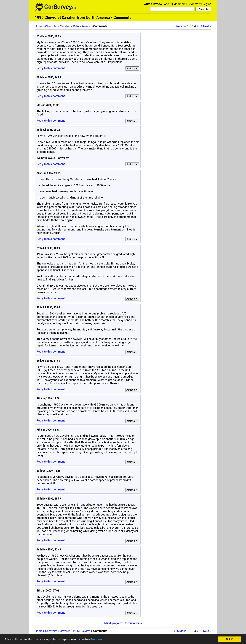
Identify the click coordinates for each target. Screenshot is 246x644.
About (168, 4)
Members (180, 4)
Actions (132, 69)
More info (96, 639)
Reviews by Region (199, 4)
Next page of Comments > (123, 623)
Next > (207, 26)
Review (86, 26)
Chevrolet (51, 26)
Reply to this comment (51, 68)
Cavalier (65, 26)
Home (39, 26)
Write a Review (153, 4)
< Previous (180, 26)
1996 (76, 26)
